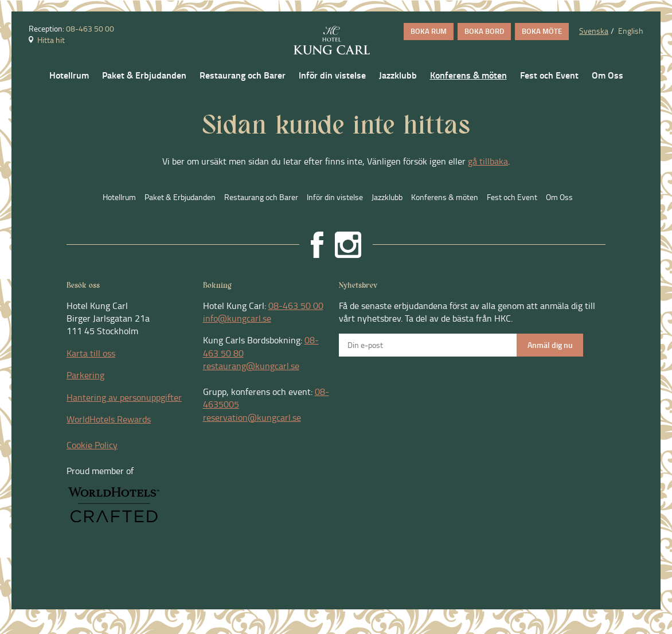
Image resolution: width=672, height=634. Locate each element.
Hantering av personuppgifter (124, 397)
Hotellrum (69, 75)
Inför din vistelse (332, 75)
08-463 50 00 (90, 28)
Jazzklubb (398, 75)
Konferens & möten (468, 75)
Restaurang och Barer (243, 75)
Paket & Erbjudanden (144, 75)
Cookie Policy (92, 445)
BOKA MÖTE (542, 31)
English (631, 31)
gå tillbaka (488, 161)
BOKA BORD (484, 31)
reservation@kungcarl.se (252, 417)
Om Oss (607, 75)
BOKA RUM (429, 31)
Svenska (594, 31)
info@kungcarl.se (237, 318)
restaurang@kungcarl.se (251, 366)
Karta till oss (91, 353)
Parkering (85, 375)
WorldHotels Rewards (109, 419)
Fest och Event (549, 75)
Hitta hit (47, 40)
